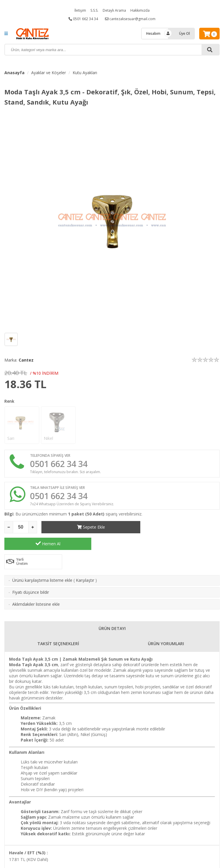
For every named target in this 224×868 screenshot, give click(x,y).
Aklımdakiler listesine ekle (36, 589)
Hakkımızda (140, 10)
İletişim (80, 10)
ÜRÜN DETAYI (112, 613)
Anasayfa (14, 73)
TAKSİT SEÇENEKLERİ (58, 628)
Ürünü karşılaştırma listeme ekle (42, 565)
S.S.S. (94, 10)
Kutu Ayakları (85, 73)
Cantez (26, 360)
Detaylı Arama (114, 10)
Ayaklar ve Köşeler (49, 73)
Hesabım (153, 33)
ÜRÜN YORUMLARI (166, 628)
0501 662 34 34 (83, 19)
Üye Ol (184, 33)
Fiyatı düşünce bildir (31, 577)
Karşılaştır (85, 565)
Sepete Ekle (85, 528)
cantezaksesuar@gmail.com (130, 19)
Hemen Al (176, 528)
